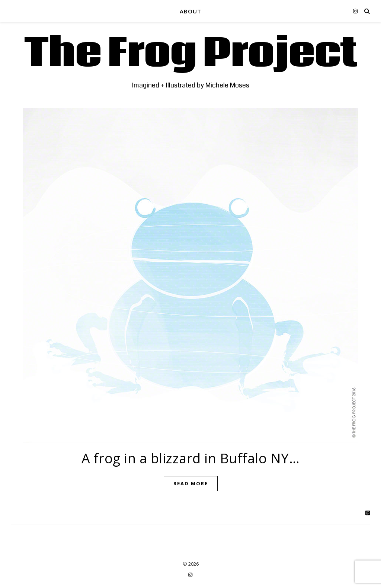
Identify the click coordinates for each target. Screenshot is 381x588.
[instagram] (355, 11)
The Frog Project (191, 54)
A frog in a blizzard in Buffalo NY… (191, 458)
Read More (191, 483)
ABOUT (190, 11)
